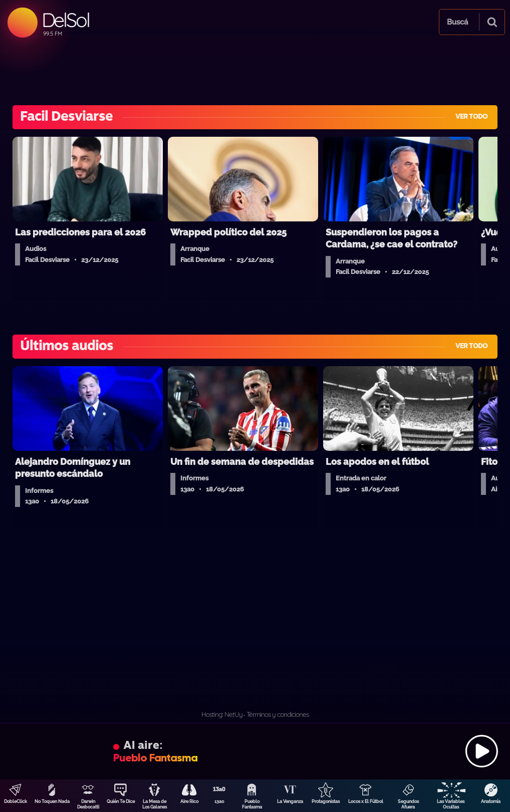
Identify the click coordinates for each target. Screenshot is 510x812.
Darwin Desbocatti (88, 804)
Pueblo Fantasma (252, 804)
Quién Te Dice (121, 801)
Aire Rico (189, 801)
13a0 (219, 801)
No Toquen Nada (52, 801)
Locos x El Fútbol (366, 801)
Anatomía (491, 801)
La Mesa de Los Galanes (155, 804)
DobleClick (16, 801)
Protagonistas (326, 801)
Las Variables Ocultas (451, 804)
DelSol (65, 20)
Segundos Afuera (408, 804)
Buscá (457, 22)
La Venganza (290, 801)
